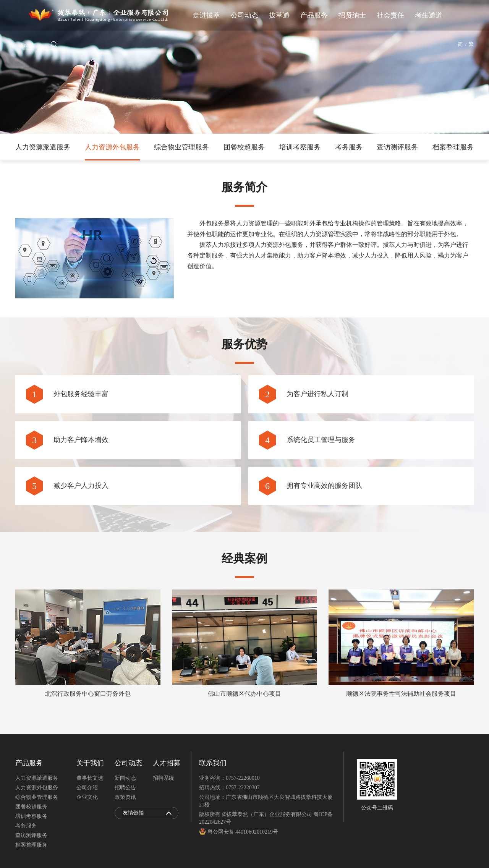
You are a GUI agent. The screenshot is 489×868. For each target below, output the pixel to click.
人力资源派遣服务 (43, 147)
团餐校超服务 (244, 147)
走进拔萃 (206, 15)
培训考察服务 (300, 147)
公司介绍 (87, 788)
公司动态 (244, 15)
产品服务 (314, 15)
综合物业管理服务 (181, 147)
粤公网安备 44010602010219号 (239, 832)
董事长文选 (90, 778)
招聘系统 (164, 778)
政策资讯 (125, 797)
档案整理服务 (453, 147)
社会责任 (390, 15)
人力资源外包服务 (112, 147)
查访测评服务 (397, 147)
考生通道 (429, 15)
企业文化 (87, 797)
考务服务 (349, 147)
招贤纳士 (352, 15)
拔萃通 (279, 15)
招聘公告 (125, 788)
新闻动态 (125, 778)
